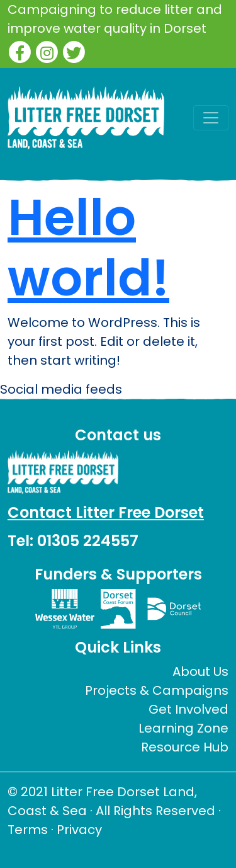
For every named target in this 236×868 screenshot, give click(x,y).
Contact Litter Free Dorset (106, 512)
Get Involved (188, 709)
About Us (200, 671)
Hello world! (88, 248)
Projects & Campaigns (157, 690)
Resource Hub (185, 747)
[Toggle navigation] (211, 118)
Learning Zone (183, 728)
